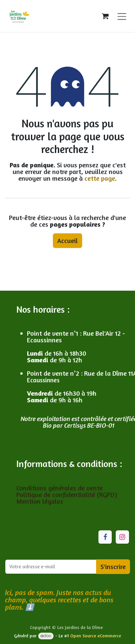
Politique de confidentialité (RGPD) (67, 494)
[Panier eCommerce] (105, 16)
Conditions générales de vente (60, 488)
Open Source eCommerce (96, 635)
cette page (100, 178)
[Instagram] (122, 537)
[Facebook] (105, 537)
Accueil (67, 240)
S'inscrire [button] (113, 566)
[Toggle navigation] (122, 16)
